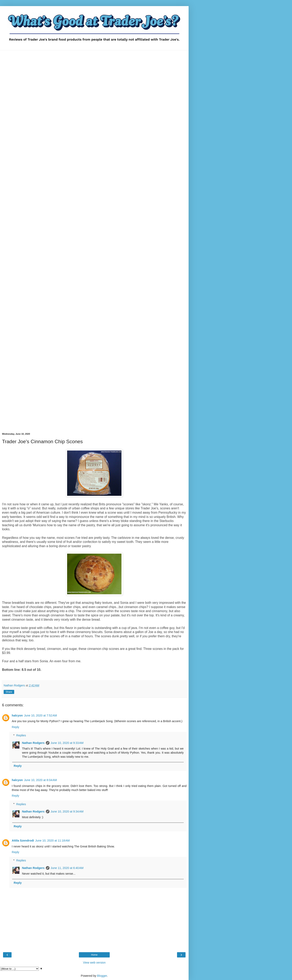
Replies (21, 735)
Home (94, 955)
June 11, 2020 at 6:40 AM (67, 868)
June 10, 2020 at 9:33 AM (67, 743)
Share (9, 692)
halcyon (17, 715)
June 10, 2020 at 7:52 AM (40, 715)
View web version (94, 963)
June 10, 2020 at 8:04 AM (40, 780)
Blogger (102, 976)
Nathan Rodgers (33, 743)
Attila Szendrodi (23, 841)
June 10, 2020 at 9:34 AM (67, 811)
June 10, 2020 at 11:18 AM (53, 841)
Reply (16, 727)
